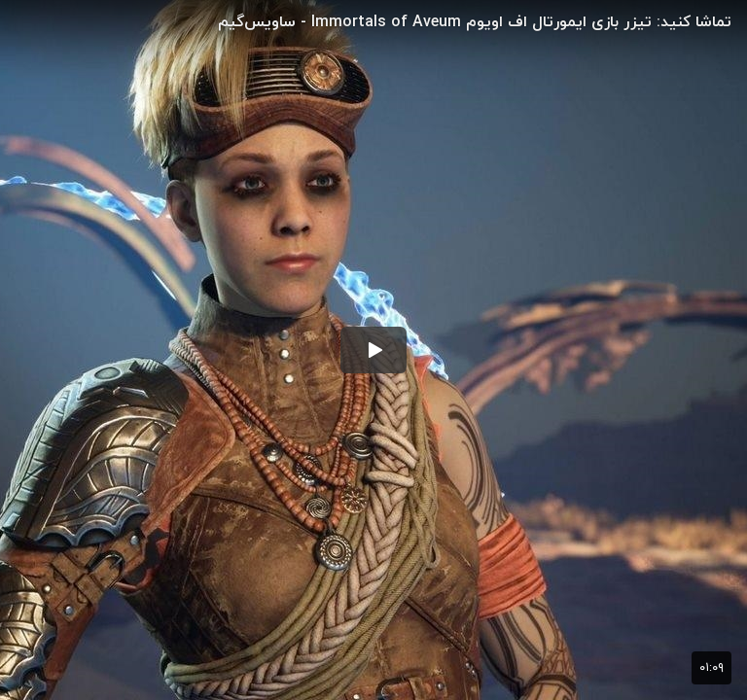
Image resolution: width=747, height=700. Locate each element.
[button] (373, 350)
